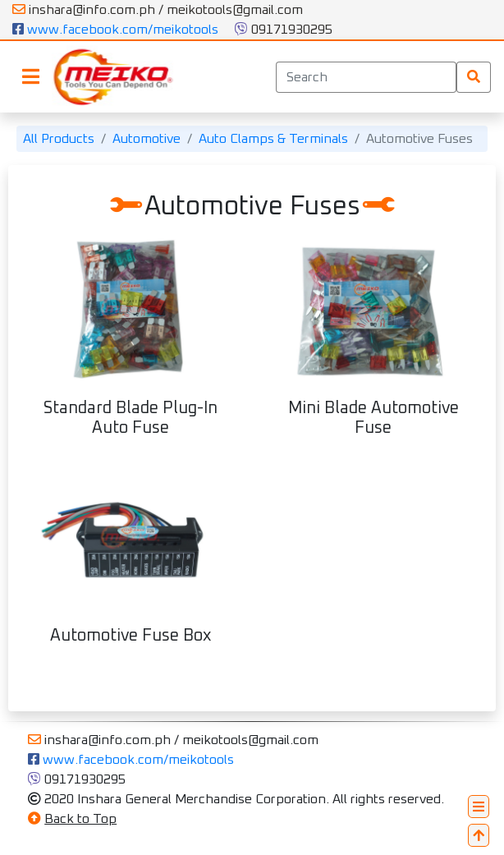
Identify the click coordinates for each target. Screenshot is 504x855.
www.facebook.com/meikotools (115, 30)
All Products (59, 139)
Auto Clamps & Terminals (273, 139)
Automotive (147, 139)
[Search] (366, 77)
